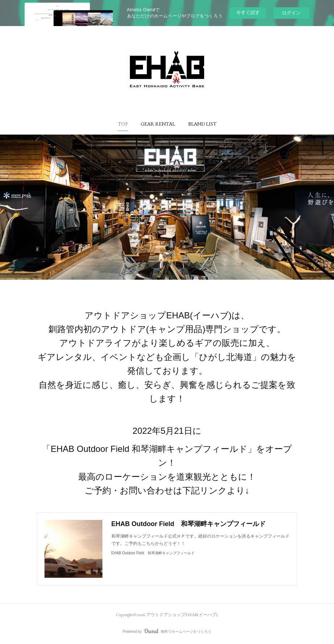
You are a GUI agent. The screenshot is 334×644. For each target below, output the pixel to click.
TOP (123, 124)
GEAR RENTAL (158, 124)
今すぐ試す (248, 12)
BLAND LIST (202, 124)
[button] (123, 124)
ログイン (291, 13)
